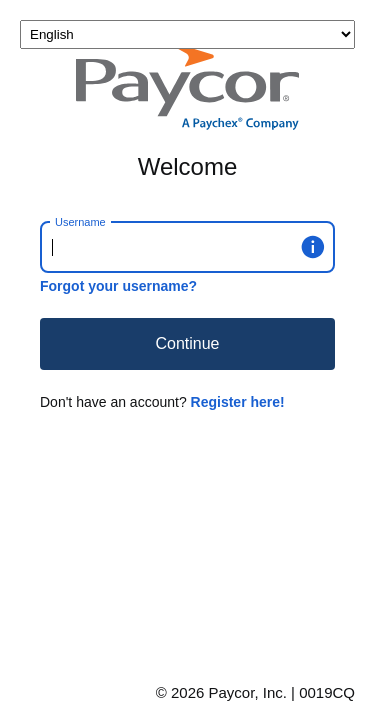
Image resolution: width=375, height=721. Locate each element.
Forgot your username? (118, 286)
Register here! (238, 402)
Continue (187, 343)
